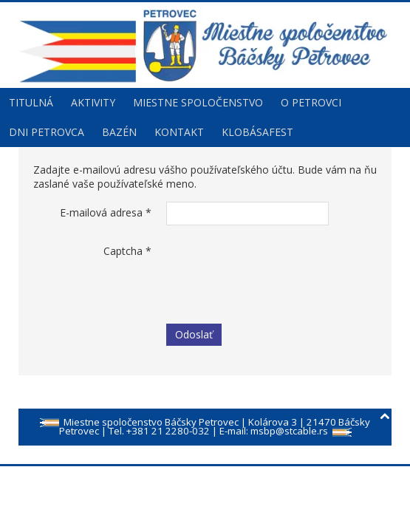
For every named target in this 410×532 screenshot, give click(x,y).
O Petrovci (311, 102)
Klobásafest (257, 132)
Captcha (127, 251)
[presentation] (279, 269)
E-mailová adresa (106, 212)
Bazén (119, 132)
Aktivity (93, 102)
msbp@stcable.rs (289, 431)
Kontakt (179, 132)
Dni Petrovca (47, 132)
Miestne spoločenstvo (198, 102)
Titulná (31, 102)
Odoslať (194, 334)
